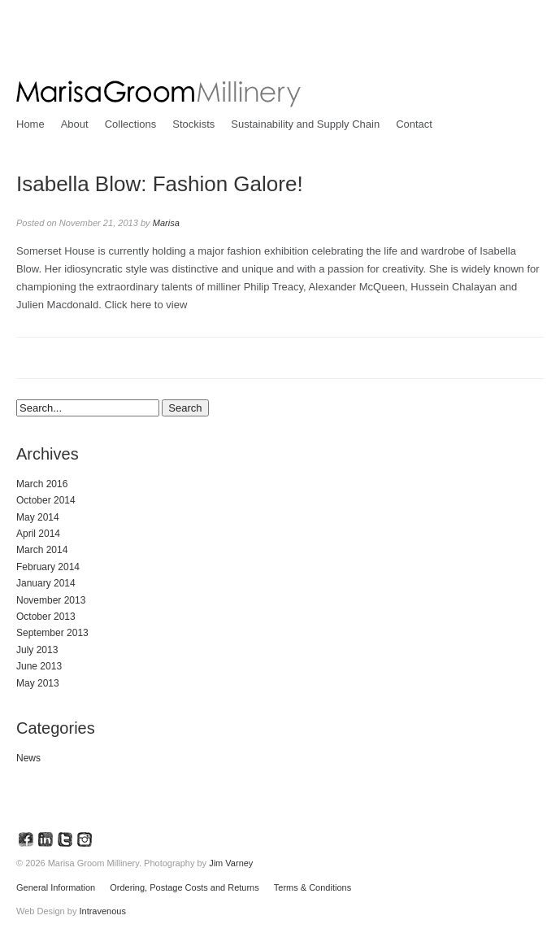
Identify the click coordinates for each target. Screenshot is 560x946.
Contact (414, 124)
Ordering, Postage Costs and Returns (184, 887)
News (28, 758)
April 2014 (38, 534)
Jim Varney (231, 863)
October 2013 (46, 617)
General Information (56, 887)
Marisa (166, 223)
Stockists (193, 124)
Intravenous (102, 911)
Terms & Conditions (313, 887)
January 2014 (46, 583)
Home (30, 124)
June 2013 (39, 666)
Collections (131, 124)
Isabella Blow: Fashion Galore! (160, 184)
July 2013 (37, 650)
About (75, 124)
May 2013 (38, 683)
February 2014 (48, 567)
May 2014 (38, 517)
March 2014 (42, 550)
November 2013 (51, 600)
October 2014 (46, 500)
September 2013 (52, 633)
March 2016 (42, 484)
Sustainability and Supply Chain (305, 124)
